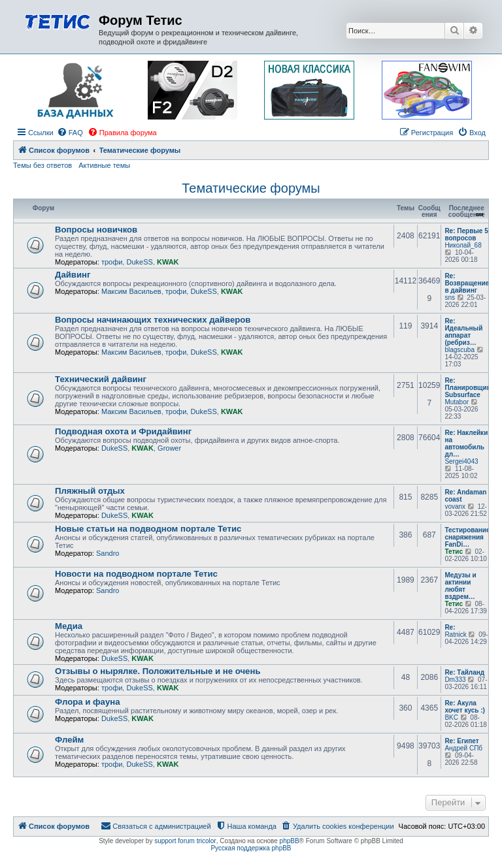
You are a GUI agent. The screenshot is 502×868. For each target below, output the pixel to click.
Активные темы (104, 165)
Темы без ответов (42, 165)
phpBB (290, 841)
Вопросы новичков (96, 230)
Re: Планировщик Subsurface (467, 388)
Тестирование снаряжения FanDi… (467, 537)
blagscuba (460, 350)
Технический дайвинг (101, 379)
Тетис (454, 552)
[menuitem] (70, 133)
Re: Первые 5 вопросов (466, 234)
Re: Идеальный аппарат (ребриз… (463, 332)
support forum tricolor (185, 841)
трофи (112, 262)
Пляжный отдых (90, 491)
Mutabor (457, 402)
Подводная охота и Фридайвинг (123, 431)
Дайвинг (73, 275)
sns (450, 297)
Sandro (108, 553)
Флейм (69, 740)
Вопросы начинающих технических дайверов (153, 320)
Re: (450, 627)
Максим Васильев (131, 291)
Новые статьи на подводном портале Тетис (148, 529)
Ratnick (455, 635)
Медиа (69, 626)
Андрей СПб (463, 748)
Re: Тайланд (464, 672)
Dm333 (455, 680)
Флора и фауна (88, 702)
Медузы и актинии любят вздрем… (460, 586)
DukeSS (139, 262)
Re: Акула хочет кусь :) (465, 707)
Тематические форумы (251, 188)
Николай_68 (463, 245)
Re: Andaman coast (465, 496)
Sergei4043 (461, 461)
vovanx (455, 506)
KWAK (168, 262)
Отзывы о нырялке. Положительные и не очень (158, 671)
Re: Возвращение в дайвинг (467, 283)
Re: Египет (461, 741)
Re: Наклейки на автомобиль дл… (466, 443)
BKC (451, 717)
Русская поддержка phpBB (251, 848)
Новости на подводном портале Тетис (136, 574)
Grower (169, 448)
